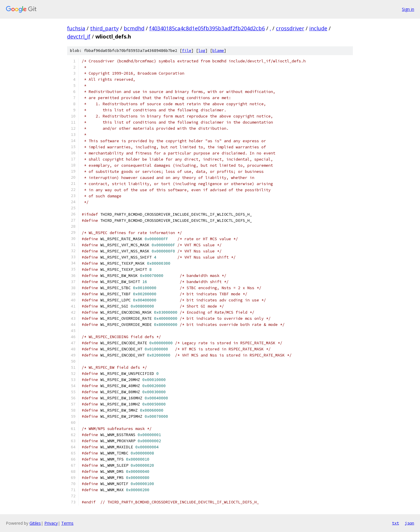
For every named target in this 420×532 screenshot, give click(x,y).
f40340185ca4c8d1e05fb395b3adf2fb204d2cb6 (207, 28)
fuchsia (76, 28)
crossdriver (290, 28)
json (409, 523)
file (187, 51)
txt (395, 523)
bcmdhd (134, 28)
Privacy (51, 523)
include (318, 28)
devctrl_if (79, 36)
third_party (104, 28)
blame (218, 51)
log (202, 51)
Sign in (408, 9)
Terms (67, 523)
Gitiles (35, 523)
